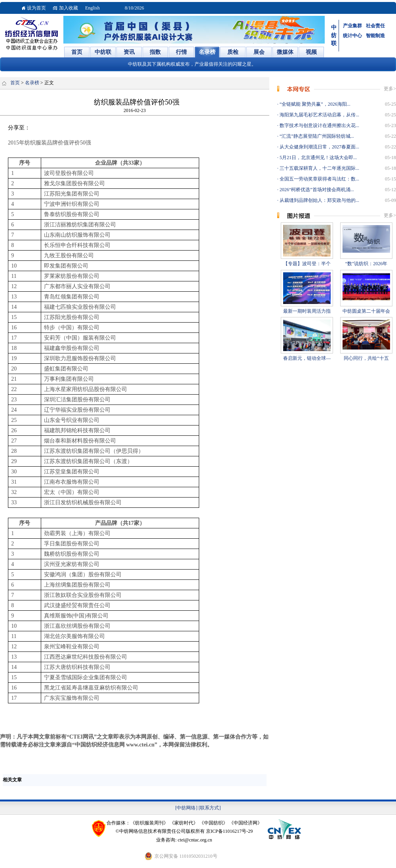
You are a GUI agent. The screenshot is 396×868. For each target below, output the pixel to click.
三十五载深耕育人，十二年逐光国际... (319, 168)
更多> (390, 89)
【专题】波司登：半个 (307, 264)
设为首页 (36, 8)
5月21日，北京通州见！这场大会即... (318, 158)
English (92, 8)
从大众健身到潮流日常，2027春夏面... (319, 147)
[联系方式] (210, 808)
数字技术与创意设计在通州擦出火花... (319, 125)
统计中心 (352, 36)
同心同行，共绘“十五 (366, 358)
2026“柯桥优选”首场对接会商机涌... (316, 190)
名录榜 (32, 83)
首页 (15, 83)
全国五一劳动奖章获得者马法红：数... (319, 179)
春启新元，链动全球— (307, 358)
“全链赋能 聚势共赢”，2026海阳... (314, 104)
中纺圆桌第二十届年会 (366, 311)
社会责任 (375, 26)
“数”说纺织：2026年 (366, 264)
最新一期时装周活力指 (307, 311)
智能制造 (375, 36)
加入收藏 (69, 8)
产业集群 (352, 26)
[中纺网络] (187, 808)
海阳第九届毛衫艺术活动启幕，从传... (319, 115)
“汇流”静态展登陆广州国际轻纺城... (316, 136)
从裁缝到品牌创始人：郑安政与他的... (319, 200)
